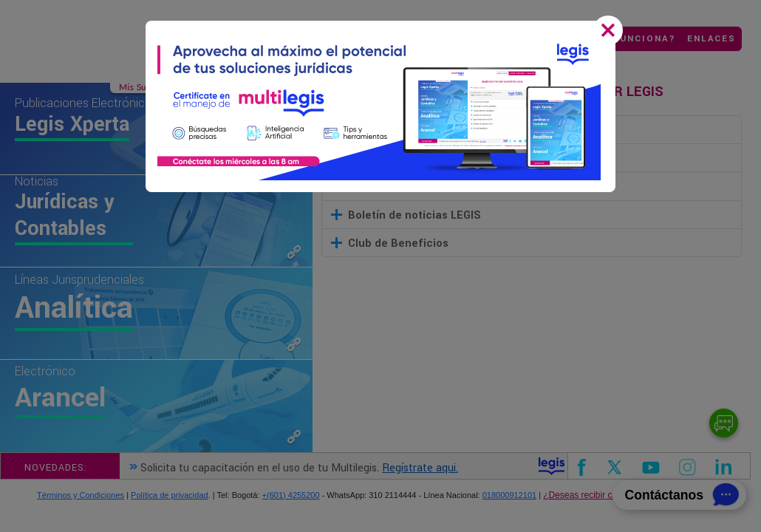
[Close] (611, 32)
